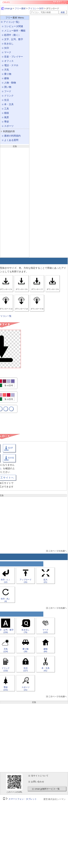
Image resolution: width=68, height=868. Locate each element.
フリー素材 (20, 8)
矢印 (41, 8)
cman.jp (7, 8)
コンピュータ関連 (14, 26)
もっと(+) (9, 385)
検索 (63, 12)
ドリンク (9, 96)
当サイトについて (40, 776)
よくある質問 (11, 140)
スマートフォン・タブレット (23, 799)
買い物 (8, 87)
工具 (7, 109)
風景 (7, 117)
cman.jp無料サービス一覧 (47, 789)
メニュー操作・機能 (15, 31)
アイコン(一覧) (11, 22)
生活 (7, 100)
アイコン (32, 8)
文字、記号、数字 (14, 39)
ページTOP (56, 551)
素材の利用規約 (12, 136)
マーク (8, 52)
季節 (7, 122)
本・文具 (9, 104)
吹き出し (9, 44)
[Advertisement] (15, 202)
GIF (11, 448)
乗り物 (8, 74)
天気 (7, 70)
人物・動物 (10, 83)
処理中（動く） (12, 35)
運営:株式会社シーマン (54, 799)
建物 (7, 78)
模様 (7, 113)
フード (8, 91)
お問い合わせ (38, 782)
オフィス (9, 61)
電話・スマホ (11, 65)
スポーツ (9, 126)
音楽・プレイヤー (14, 57)
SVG (11, 458)
